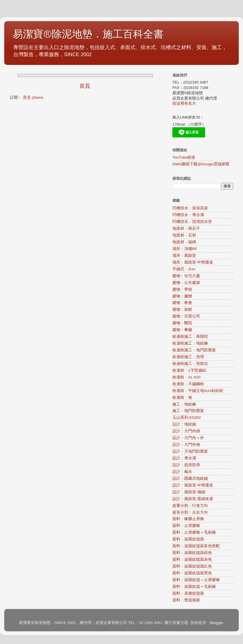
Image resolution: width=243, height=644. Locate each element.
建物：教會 (182, 303)
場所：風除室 (184, 256)
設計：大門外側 (186, 445)
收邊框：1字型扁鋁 (189, 370)
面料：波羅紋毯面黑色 (192, 573)
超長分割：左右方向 (190, 512)
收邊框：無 (182, 397)
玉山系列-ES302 (187, 418)
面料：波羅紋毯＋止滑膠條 (196, 580)
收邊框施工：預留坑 (190, 364)
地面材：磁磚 (184, 242)
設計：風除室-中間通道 (193, 485)
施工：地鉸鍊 (184, 404)
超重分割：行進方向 (190, 506)
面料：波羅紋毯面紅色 (192, 566)
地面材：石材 (184, 235)
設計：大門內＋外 (188, 438)
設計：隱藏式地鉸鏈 (190, 478)
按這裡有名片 (184, 103)
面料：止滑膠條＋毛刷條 (194, 532)
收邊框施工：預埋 (188, 357)
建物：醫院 (182, 323)
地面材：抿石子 (186, 228)
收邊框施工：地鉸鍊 (190, 343)
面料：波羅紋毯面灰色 (192, 559)
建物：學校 (182, 289)
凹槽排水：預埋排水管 (192, 222)
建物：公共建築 (186, 283)
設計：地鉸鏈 (184, 424)
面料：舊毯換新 (186, 600)
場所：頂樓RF (185, 249)
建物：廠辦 (182, 296)
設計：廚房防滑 (186, 465)
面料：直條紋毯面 (188, 593)
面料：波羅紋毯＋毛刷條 (194, 587)
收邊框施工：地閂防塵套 (194, 350)
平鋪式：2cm (184, 269)
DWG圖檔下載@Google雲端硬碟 (201, 164)
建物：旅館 (182, 309)
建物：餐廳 (182, 330)
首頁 (85, 86)
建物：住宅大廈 (186, 276)
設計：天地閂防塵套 (190, 451)
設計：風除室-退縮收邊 (193, 499)
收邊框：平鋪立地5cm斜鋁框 (198, 391)
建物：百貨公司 (186, 316)
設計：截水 (182, 472)
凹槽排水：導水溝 (188, 215)
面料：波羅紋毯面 (188, 539)
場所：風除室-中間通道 (193, 262)
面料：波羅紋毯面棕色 (192, 553)
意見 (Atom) (33, 98)
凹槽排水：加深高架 (190, 208)
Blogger (217, 623)
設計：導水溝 (184, 458)
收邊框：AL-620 (186, 377)
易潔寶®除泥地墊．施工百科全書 (88, 34)
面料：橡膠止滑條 (188, 519)
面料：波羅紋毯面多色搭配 (196, 546)
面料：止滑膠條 (186, 526)
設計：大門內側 (186, 431)
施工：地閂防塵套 (188, 411)
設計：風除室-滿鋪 (189, 492)
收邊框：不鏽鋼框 (188, 384)
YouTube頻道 (184, 157)
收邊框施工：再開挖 (190, 337)
